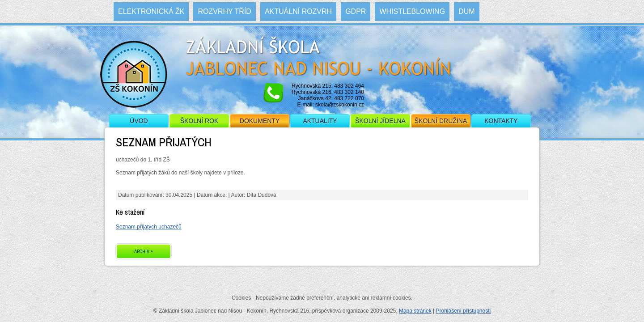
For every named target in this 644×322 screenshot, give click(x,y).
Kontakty (501, 121)
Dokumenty (260, 121)
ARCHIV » (144, 251)
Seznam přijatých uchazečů (149, 227)
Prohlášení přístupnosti (463, 311)
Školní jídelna (380, 121)
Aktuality (320, 121)
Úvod (139, 121)
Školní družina (441, 121)
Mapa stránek (415, 311)
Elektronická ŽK (151, 11)
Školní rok (199, 121)
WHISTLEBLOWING (412, 11)
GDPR (356, 11)
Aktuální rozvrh (298, 11)
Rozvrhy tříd (224, 11)
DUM (466, 11)
